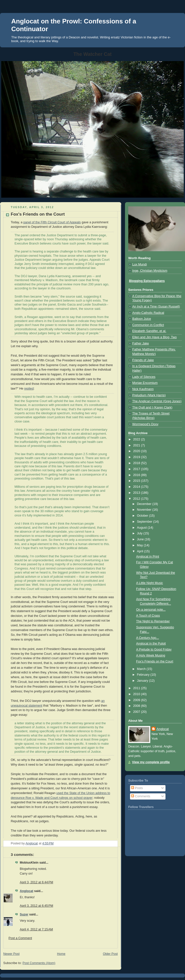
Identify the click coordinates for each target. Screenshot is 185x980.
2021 (137, 445)
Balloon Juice (142, 319)
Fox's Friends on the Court (155, 661)
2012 (137, 499)
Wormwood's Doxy (145, 424)
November (145, 510)
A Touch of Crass (148, 616)
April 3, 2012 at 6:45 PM (36, 906)
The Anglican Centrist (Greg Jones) (157, 401)
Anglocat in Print (148, 557)
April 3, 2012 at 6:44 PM (36, 882)
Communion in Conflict (148, 325)
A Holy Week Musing (151, 655)
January (143, 681)
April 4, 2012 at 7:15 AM (36, 929)
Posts (137, 788)
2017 (137, 469)
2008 (137, 706)
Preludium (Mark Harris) (149, 395)
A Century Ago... (148, 638)
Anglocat (26, 891)
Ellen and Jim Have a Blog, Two (154, 337)
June (141, 539)
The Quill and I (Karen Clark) (152, 408)
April (141, 551)
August (142, 528)
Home (61, 954)
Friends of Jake (143, 360)
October (143, 516)
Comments (140, 796)
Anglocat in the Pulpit (151, 644)
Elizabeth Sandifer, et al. (149, 331)
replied (29, 389)
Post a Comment (20, 938)
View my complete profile (151, 762)
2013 (137, 493)
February (144, 675)
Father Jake (141, 343)
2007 (137, 712)
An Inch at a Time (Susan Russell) (156, 307)
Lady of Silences (144, 377)
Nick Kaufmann (143, 389)
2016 (137, 475)
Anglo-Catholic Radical (148, 313)
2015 (137, 481)
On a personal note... (151, 610)
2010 (137, 694)
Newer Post (11, 954)
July (140, 533)
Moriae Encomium (145, 383)
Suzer (24, 914)
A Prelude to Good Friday (154, 650)
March (142, 669)
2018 (137, 463)
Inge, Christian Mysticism (150, 271)
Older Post (110, 954)
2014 (137, 487)
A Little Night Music (150, 583)
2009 (137, 700)
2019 (137, 457)
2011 (137, 688)
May (140, 545)
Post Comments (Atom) (39, 963)
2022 (137, 439)
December (145, 504)
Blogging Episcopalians (147, 281)
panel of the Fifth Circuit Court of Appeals (52, 222)
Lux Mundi (139, 264)
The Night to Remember (153, 621)
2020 (137, 451)
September (145, 522)
